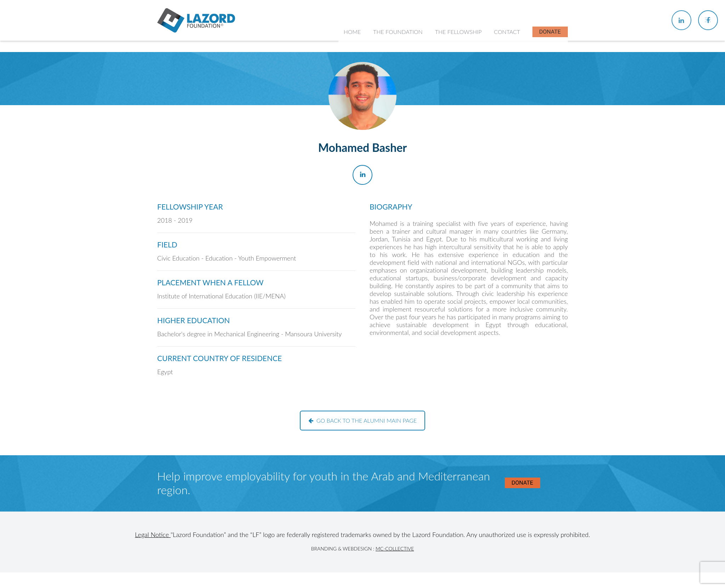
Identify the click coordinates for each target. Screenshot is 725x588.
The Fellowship (459, 49)
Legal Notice (153, 535)
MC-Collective (395, 549)
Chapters (450, 99)
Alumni (448, 127)
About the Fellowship (465, 85)
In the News (454, 141)
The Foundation (399, 49)
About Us (390, 85)
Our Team (390, 113)
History (387, 99)
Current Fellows (459, 113)
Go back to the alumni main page (363, 420)
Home (354, 49)
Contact (507, 49)
